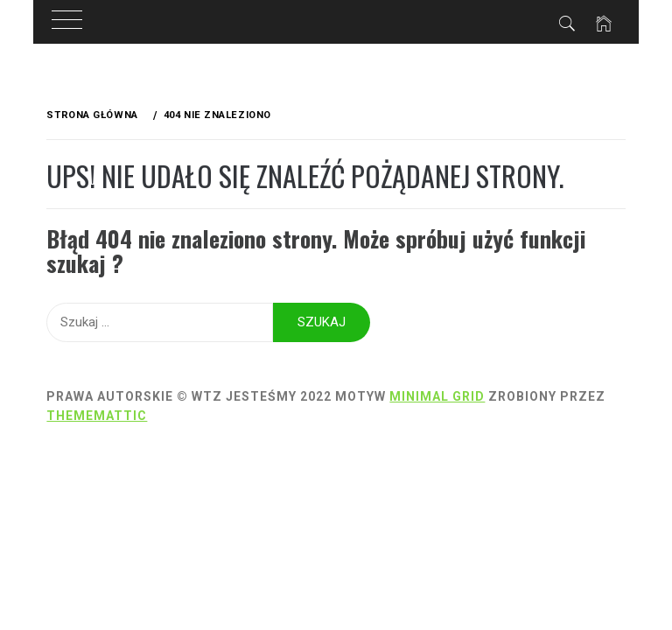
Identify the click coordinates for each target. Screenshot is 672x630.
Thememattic (97, 416)
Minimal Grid (437, 396)
